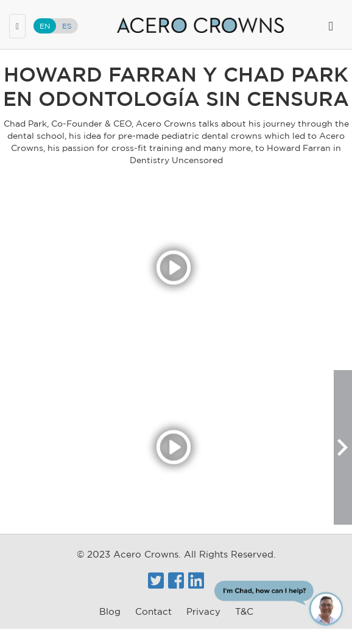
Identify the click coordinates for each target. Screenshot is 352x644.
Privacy (203, 611)
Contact (153, 611)
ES (67, 26)
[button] (343, 447)
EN (45, 26)
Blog (110, 611)
